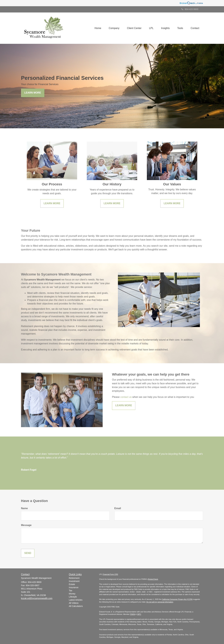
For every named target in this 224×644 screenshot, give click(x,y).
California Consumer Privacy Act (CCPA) (177, 599)
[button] (113, 28)
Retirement (74, 578)
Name (24, 508)
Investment (74, 581)
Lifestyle (73, 597)
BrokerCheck (153, 579)
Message (26, 525)
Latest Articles (76, 600)
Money (72, 594)
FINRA (133, 614)
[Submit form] (28, 553)
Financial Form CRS (110, 574)
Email (118, 508)
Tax (71, 591)
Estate (72, 584)
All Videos (74, 603)
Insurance (74, 587)
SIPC (139, 614)
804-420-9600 (190, 9)
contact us (126, 397)
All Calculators (76, 606)
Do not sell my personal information (160, 602)
